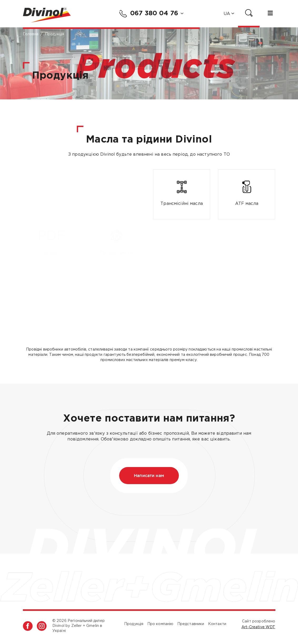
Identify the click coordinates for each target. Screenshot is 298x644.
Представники (191, 624)
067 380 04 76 (149, 14)
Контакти (217, 624)
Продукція (134, 624)
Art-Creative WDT (258, 627)
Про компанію (160, 624)
